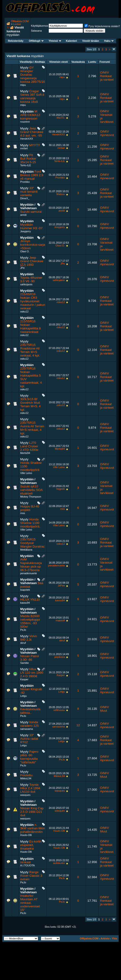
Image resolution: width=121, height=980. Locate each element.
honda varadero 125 (29, 724)
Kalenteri (72, 41)
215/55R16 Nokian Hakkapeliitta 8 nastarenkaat (30, 327)
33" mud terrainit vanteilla (29, 192)
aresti (23, 215)
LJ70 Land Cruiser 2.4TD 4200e (29, 446)
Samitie (25, 663)
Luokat (17, 24)
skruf (23, 643)
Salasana (36, 31)
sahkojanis (26, 284)
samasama (27, 729)
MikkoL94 (26, 778)
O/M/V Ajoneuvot (107, 133)
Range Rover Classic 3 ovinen (31, 876)
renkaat (25, 862)
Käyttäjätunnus (40, 26)
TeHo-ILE (26, 165)
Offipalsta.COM (20, 21)
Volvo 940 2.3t (29, 638)
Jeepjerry (25, 231)
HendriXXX (27, 139)
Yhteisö (55, 41)
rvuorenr (25, 122)
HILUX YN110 (30, 600)
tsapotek (25, 590)
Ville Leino (26, 473)
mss (23, 513)
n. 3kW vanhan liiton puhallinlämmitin (33, 828)
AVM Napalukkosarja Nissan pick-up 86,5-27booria (31, 565)
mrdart (24, 148)
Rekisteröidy (16, 41)
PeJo (23, 630)
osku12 (24, 311)
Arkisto (105, 938)
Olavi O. (25, 251)
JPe (22, 268)
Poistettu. (27, 775)
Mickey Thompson (31, 497)
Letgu (23, 696)
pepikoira (60, 657)
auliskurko (59, 863)
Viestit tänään (91, 41)
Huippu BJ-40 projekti (30, 508)
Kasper (24, 679)
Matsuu (61, 194)
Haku (109, 41)
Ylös (115, 938)
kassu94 (25, 603)
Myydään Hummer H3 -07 (31, 226)
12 (78, 725)
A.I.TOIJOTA (27, 865)
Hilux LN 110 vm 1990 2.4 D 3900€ (32, 673)
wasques (25, 795)
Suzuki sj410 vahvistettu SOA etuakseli (31, 490)
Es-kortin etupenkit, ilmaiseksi (31, 845)
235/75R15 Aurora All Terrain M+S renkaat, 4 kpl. (32, 428)
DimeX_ (25, 198)
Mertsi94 (25, 453)
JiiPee (61, 586)
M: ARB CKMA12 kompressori (30, 115)
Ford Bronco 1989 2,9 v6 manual (32, 175)
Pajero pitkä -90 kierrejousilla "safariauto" (29, 757)
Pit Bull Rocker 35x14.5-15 (28, 159)
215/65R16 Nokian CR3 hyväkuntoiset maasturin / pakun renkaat (33, 301)
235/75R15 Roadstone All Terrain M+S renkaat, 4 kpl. (30, 350)
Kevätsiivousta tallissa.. (30, 711)
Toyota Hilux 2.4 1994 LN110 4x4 (30, 788)
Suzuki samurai (31, 212)
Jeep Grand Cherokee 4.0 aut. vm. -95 (32, 132)
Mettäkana (26, 550)
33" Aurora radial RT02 (29, 739)
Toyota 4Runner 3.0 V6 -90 (31, 279)
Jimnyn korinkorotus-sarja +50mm (33, 245)
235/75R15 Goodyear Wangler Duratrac (32, 543)
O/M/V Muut (105, 709)
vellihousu (59, 710)
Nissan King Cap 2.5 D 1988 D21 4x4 (32, 812)
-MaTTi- (60, 118)
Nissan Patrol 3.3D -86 (29, 658)
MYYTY (35, 145)
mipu (23, 85)
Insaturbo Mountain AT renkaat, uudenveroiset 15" (30, 903)
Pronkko (25, 182)
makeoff (60, 620)
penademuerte (29, 573)
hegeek (61, 489)
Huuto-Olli (26, 835)
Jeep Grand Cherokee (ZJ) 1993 (32, 261)
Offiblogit (36, 41)
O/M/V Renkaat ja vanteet (107, 76)
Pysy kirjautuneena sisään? (102, 26)
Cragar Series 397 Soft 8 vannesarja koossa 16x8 (32, 96)
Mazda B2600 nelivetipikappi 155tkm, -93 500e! (30, 621)
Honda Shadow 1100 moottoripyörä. (30, 523)
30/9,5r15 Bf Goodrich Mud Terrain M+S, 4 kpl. (30, 404)
